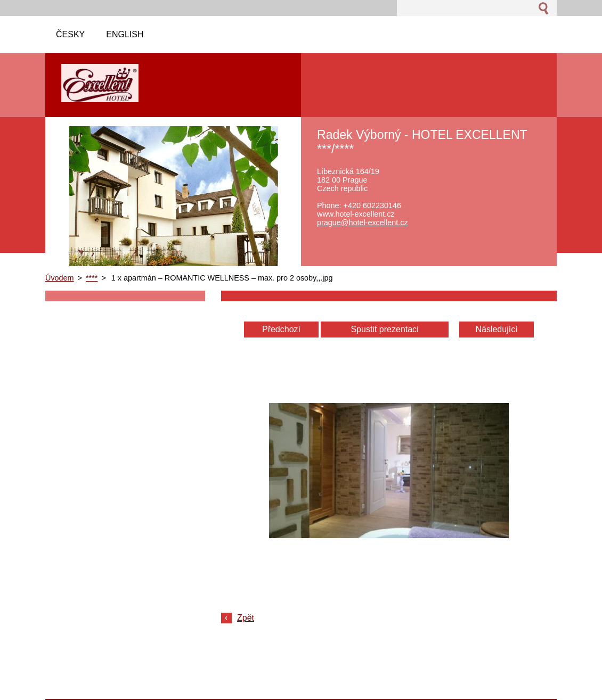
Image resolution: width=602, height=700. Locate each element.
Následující (496, 329)
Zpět (246, 618)
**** (92, 278)
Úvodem (60, 278)
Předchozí (281, 329)
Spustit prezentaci (384, 329)
